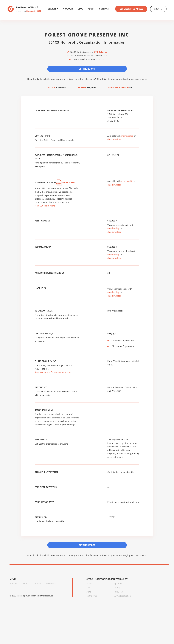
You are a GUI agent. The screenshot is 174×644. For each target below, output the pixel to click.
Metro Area (92, 596)
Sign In (158, 9)
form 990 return (42, 372)
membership (127, 136)
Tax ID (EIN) (119, 592)
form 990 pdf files (99, 79)
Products (68, 9)
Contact (104, 9)
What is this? (66, 183)
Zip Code (118, 584)
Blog (81, 9)
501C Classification (122, 596)
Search (53, 9)
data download (114, 139)
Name (89, 584)
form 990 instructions (45, 206)
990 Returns (100, 52)
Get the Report (87, 69)
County (117, 588)
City (88, 588)
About (91, 9)
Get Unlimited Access (131, 9)
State (89, 592)
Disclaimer (51, 584)
